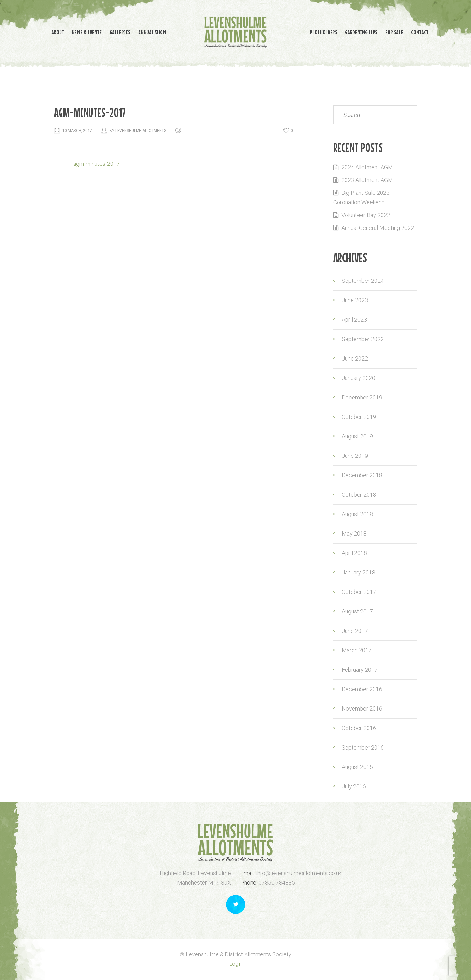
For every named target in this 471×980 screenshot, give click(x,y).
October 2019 (359, 417)
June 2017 (355, 631)
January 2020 (358, 378)
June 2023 (355, 300)
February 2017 (360, 670)
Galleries (110, 32)
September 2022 (363, 339)
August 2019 (357, 436)
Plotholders (324, 32)
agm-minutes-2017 (96, 164)
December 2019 (362, 397)
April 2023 (354, 320)
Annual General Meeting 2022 (378, 228)
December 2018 (362, 475)
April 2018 (354, 553)
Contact (434, 32)
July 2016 (354, 786)
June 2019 (355, 456)
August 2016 (357, 767)
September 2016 (363, 747)
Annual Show (147, 32)
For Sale (404, 32)
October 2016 (359, 728)
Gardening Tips (366, 32)
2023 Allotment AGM (367, 180)
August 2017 (357, 611)
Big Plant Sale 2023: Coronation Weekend (362, 197)
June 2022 (355, 358)
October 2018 (359, 495)
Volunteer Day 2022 (366, 215)
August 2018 (357, 514)
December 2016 (362, 689)
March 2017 (357, 650)
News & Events (72, 32)
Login (236, 964)
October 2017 (359, 592)
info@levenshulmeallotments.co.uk (299, 873)
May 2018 (354, 534)
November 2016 (362, 709)
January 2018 (358, 572)
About (38, 32)
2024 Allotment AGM (367, 167)
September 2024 (363, 281)
